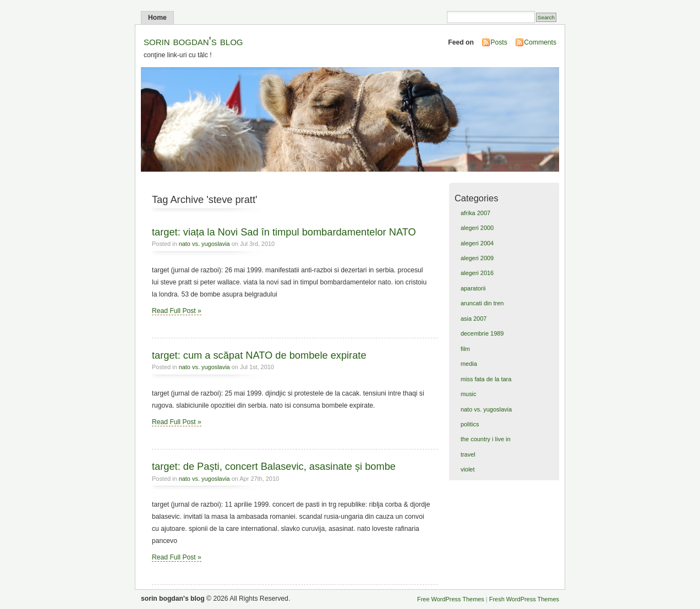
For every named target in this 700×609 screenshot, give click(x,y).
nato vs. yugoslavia (204, 244)
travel (468, 454)
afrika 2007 (475, 213)
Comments (540, 42)
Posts (499, 42)
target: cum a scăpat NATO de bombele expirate (259, 355)
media (469, 364)
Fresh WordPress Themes (524, 599)
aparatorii (473, 288)
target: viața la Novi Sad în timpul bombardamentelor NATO (284, 232)
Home (157, 18)
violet (468, 469)
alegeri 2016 (477, 273)
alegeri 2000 (477, 228)
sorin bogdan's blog (193, 41)
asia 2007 (474, 319)
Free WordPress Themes (451, 599)
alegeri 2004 (477, 243)
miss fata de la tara (486, 379)
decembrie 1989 (482, 333)
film (465, 349)
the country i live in (486, 439)
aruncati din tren (482, 303)
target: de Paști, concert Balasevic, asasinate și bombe (274, 466)
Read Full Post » (177, 311)
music (469, 394)
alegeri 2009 (477, 258)
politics (470, 424)
